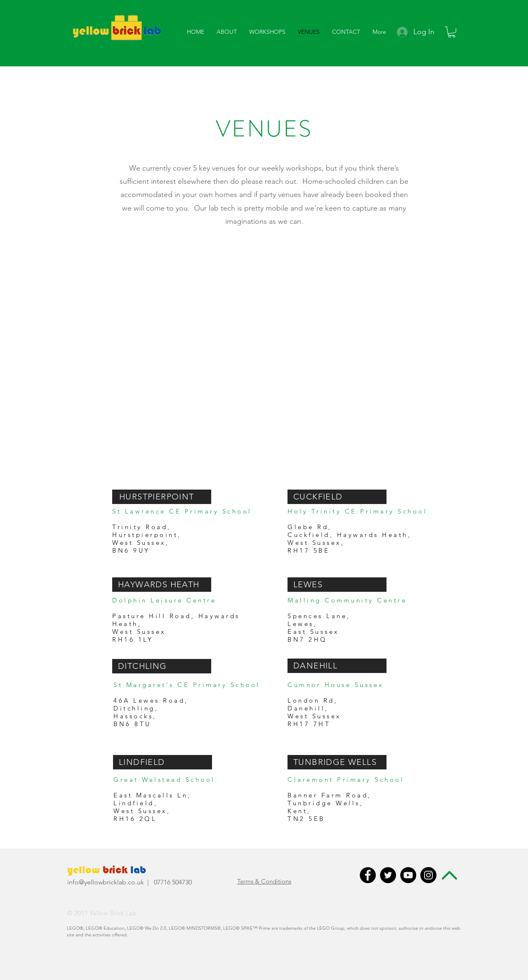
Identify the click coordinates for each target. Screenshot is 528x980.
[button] (227, 32)
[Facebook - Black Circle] (368, 875)
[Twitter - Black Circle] (388, 875)
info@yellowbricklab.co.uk (106, 882)
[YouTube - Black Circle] (408, 875)
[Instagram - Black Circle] (428, 875)
